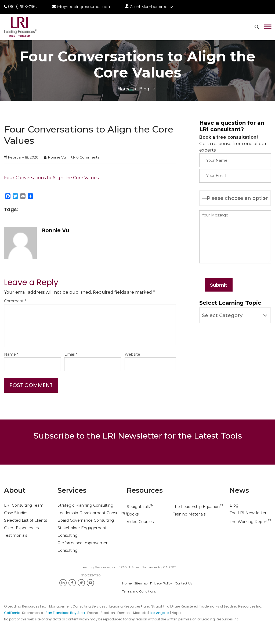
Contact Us (183, 583)
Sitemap (141, 583)
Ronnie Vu (57, 157)
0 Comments (88, 157)
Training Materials (189, 514)
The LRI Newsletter (248, 513)
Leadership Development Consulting (92, 513)
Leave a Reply (31, 282)
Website (132, 354)
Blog (144, 89)
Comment (15, 301)
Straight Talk (140, 507)
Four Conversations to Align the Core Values (51, 178)
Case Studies (16, 513)
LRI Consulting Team (24, 505)
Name (11, 354)
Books (133, 514)
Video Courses (140, 522)
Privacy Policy (161, 583)
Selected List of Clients (26, 520)
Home (124, 89)
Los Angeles (160, 613)
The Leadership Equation (198, 507)
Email (71, 354)
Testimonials (16, 535)
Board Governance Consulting (86, 520)
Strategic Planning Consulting (85, 505)
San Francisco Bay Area (65, 613)
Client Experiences (21, 528)
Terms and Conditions (139, 591)
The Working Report (250, 522)
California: (13, 613)
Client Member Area (149, 7)
